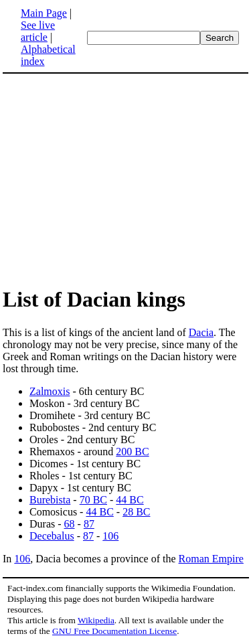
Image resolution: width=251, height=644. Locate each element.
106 (110, 536)
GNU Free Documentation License (114, 631)
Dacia (201, 332)
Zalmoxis (50, 391)
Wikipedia (96, 620)
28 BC (136, 512)
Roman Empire (211, 559)
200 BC (132, 452)
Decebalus (52, 536)
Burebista (50, 500)
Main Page (44, 13)
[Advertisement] (126, 179)
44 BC (130, 500)
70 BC (93, 500)
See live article (38, 31)
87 (89, 524)
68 (70, 524)
